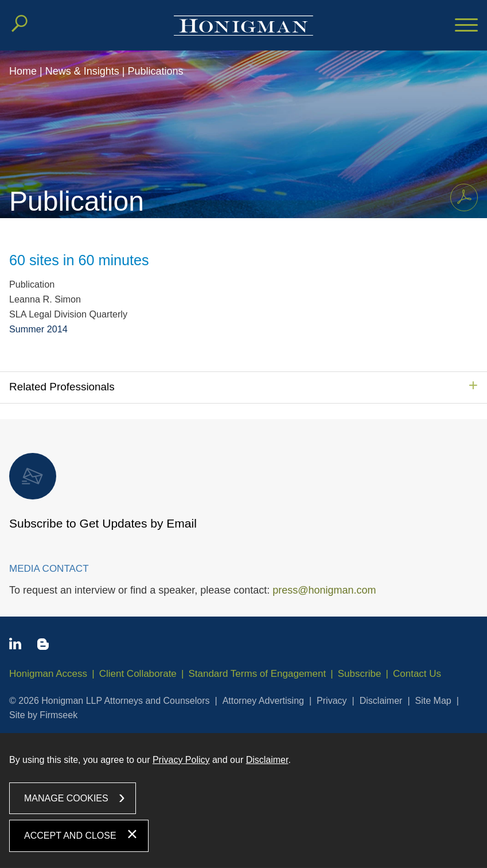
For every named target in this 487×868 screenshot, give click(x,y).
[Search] (20, 24)
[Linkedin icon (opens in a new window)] (15, 646)
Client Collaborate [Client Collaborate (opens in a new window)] (138, 674)
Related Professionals (62, 387)
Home (23, 71)
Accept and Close (70, 836)
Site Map (433, 701)
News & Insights (82, 71)
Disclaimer (381, 701)
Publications (155, 71)
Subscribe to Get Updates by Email (103, 492)
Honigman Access (48, 674)
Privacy (332, 701)
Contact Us (417, 674)
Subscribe (360, 674)
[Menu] (466, 26)
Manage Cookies (66, 798)
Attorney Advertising (263, 701)
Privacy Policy (181, 760)
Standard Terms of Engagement (257, 674)
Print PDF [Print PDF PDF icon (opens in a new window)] (461, 195)
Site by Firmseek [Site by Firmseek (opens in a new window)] (43, 715)
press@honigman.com (324, 590)
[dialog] (243, 801)
